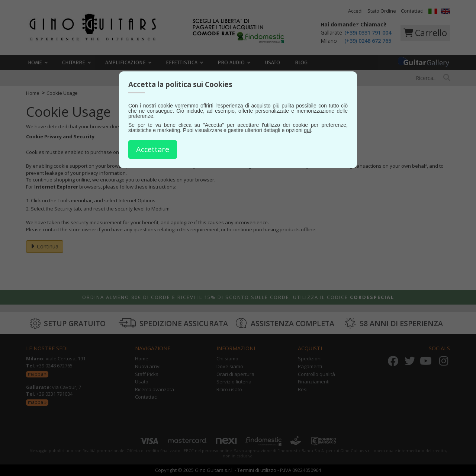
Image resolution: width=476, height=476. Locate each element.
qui (307, 130)
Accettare (153, 149)
